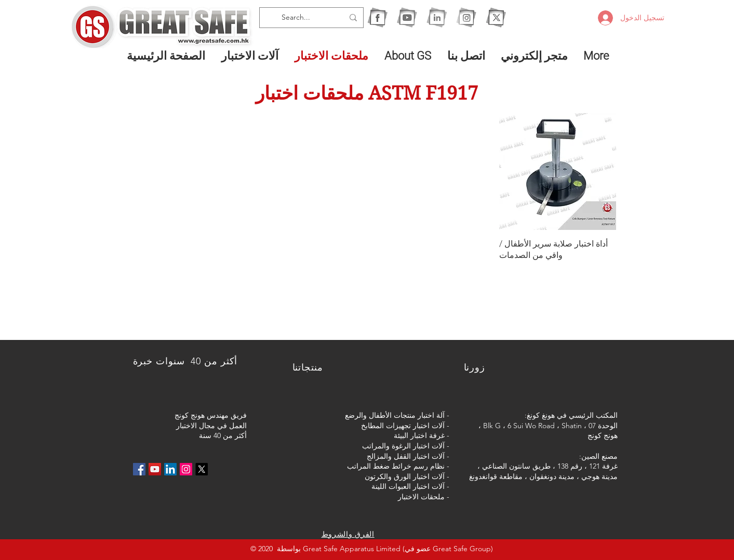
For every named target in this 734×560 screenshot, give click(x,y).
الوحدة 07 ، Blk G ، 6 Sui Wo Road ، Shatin (550, 426)
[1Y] (407, 17)
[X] (496, 17)
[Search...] (312, 18)
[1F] (377, 17)
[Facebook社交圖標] (139, 469)
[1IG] (466, 17)
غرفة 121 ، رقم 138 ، (585, 466)
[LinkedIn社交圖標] (170, 469)
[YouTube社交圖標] (155, 469)
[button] (250, 56)
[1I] (437, 17)
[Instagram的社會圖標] (186, 469)
